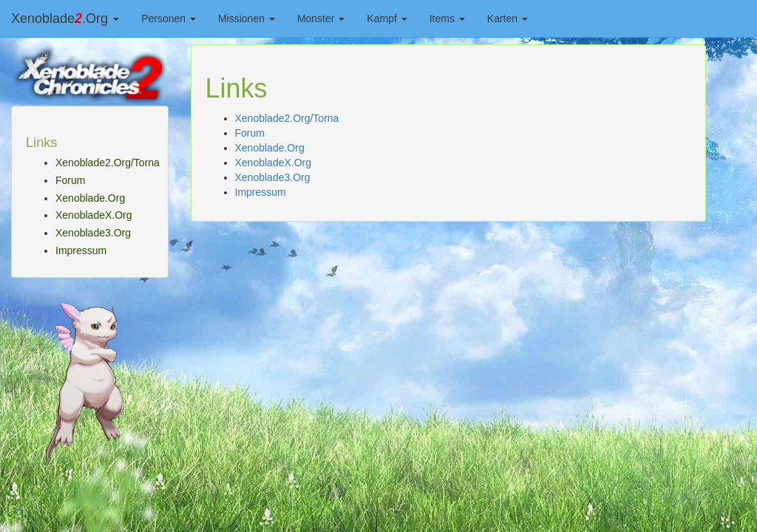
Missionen (247, 18)
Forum (70, 180)
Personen (169, 18)
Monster (321, 18)
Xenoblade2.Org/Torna (108, 163)
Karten (508, 18)
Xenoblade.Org (65, 18)
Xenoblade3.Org (93, 233)
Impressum (81, 250)
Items (447, 18)
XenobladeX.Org (94, 215)
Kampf (387, 18)
